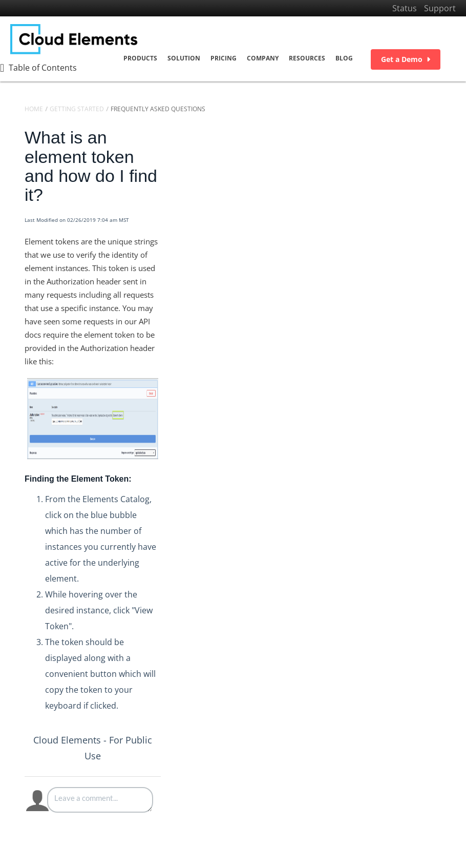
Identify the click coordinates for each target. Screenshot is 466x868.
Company (263, 58)
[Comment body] (100, 800)
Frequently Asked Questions (158, 109)
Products (140, 58)
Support (440, 8)
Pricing (224, 58)
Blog (344, 58)
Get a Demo (406, 59)
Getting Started (77, 109)
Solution (184, 58)
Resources (307, 58)
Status (405, 8)
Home (34, 109)
